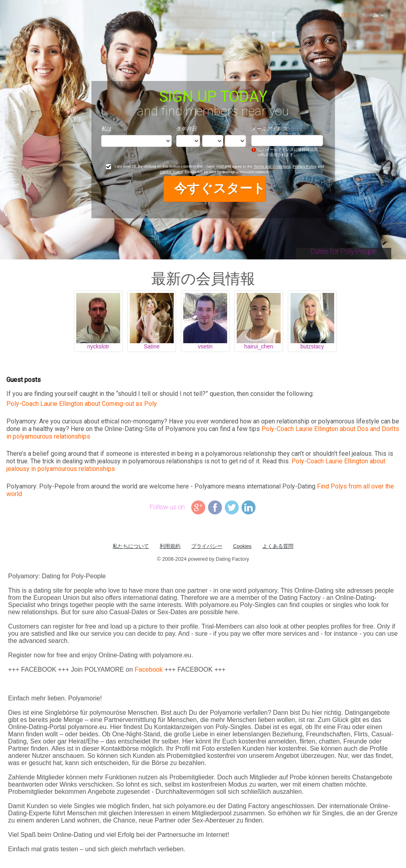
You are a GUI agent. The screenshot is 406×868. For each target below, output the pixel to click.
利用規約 (170, 546)
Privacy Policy (305, 166)
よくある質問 (278, 546)
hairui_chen (259, 346)
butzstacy (312, 346)
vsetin (205, 346)
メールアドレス (269, 129)
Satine (152, 346)
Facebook (149, 669)
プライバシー (207, 546)
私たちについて (131, 546)
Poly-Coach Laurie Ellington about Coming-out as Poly (82, 404)
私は (106, 129)
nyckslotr (98, 346)
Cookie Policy (171, 172)
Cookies (242, 546)
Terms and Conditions (272, 166)
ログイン (351, 15)
